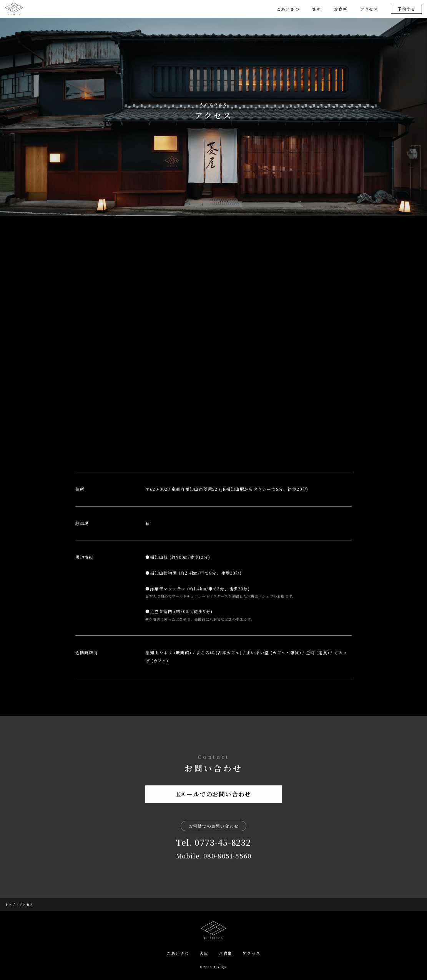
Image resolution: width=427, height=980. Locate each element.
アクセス (369, 9)
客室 (317, 9)
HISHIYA (213, 930)
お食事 (340, 9)
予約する (406, 9)
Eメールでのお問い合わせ (214, 798)
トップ (10, 904)
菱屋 (14, 9)
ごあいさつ (288, 9)
